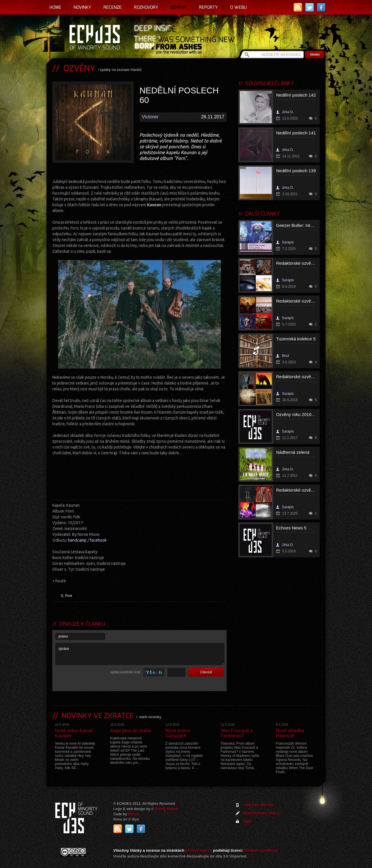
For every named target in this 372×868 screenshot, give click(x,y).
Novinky (82, 7)
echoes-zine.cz (199, 850)
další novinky (150, 717)
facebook (98, 540)
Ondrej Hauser (167, 809)
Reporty (209, 7)
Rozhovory (146, 7)
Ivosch (134, 814)
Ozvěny (179, 7)
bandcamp (77, 540)
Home (55, 7)
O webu (238, 7)
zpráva (140, 654)
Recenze (113, 7)
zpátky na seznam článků (121, 70)
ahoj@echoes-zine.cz (262, 813)
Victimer (150, 117)
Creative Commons (261, 850)
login (247, 821)
